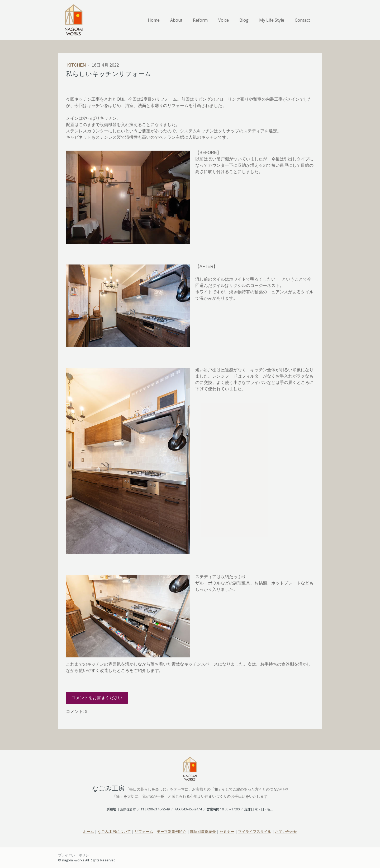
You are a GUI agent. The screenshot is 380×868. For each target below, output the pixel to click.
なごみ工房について (114, 831)
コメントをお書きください (97, 698)
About (176, 20)
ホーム (88, 831)
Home (154, 20)
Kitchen (77, 65)
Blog (244, 20)
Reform (200, 20)
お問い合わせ (286, 831)
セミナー (227, 831)
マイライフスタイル (255, 831)
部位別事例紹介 (203, 831)
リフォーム (144, 831)
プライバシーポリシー (75, 855)
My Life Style (272, 20)
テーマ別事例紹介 (172, 831)
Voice (224, 20)
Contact (302, 20)
